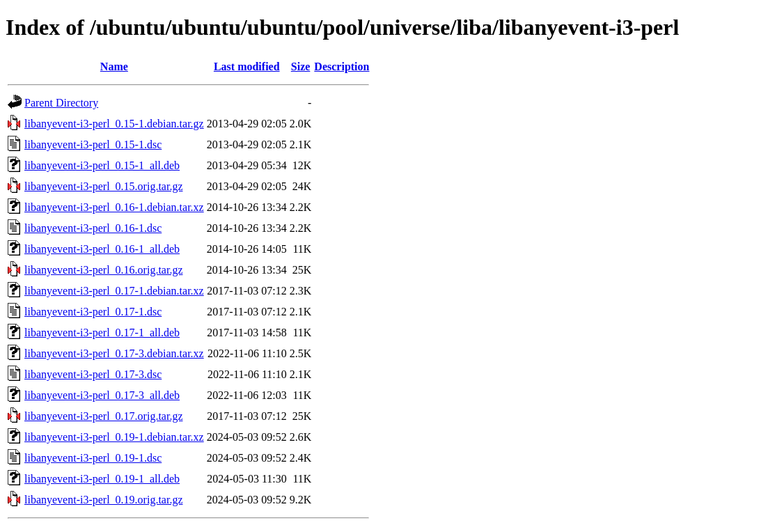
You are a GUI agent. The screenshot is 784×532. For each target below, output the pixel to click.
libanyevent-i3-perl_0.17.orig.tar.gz (103, 416)
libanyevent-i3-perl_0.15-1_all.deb (102, 165)
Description (342, 66)
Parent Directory (61, 103)
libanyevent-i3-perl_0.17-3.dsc (93, 374)
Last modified (247, 66)
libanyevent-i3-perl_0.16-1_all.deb (102, 249)
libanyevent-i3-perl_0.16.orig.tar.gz (103, 270)
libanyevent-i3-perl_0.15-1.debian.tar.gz (114, 124)
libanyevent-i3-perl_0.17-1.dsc (93, 312)
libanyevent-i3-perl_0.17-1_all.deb (102, 332)
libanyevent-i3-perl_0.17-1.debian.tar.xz (114, 291)
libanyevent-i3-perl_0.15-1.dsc (93, 144)
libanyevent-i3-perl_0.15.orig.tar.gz (103, 186)
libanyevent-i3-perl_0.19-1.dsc (93, 458)
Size (301, 66)
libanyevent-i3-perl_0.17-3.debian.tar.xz (114, 353)
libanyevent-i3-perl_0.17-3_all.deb (102, 395)
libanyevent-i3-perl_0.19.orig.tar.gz (103, 500)
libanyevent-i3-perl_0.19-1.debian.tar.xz (114, 437)
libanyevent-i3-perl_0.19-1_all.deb (102, 479)
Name (114, 66)
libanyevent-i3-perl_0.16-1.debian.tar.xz (114, 207)
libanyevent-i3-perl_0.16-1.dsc (93, 228)
